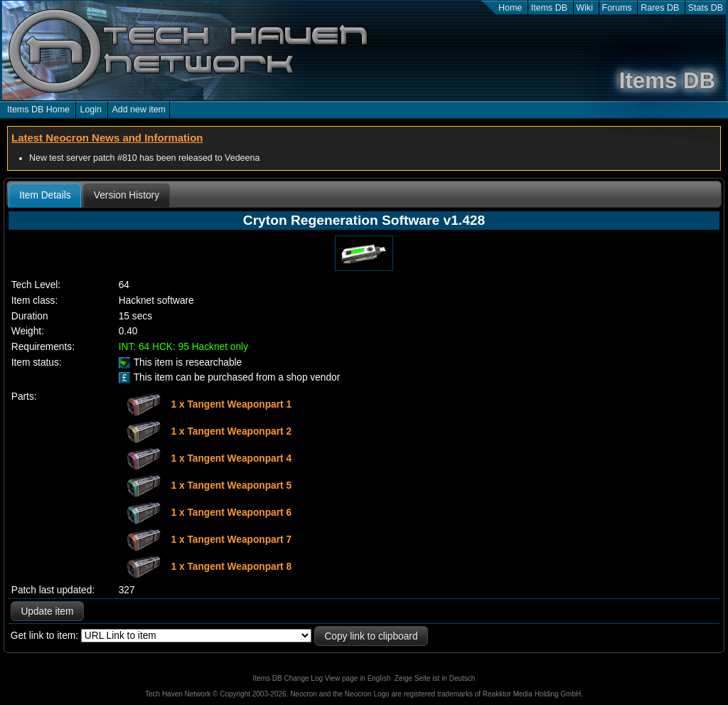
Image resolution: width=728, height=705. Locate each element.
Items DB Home (38, 110)
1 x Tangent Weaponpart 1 (231, 404)
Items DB (549, 8)
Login (91, 110)
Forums (617, 8)
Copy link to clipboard (371, 636)
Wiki (585, 8)
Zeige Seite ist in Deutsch (435, 678)
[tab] (45, 196)
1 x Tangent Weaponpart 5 (231, 485)
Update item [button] (47, 611)
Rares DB (660, 8)
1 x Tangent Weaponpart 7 (231, 539)
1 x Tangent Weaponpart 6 (231, 512)
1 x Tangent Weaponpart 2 (231, 431)
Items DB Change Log (288, 678)
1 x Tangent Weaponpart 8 (231, 566)
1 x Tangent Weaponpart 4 (231, 458)
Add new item (139, 110)
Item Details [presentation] (45, 195)
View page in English (358, 678)
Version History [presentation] (127, 195)
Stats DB (706, 8)
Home (510, 8)
